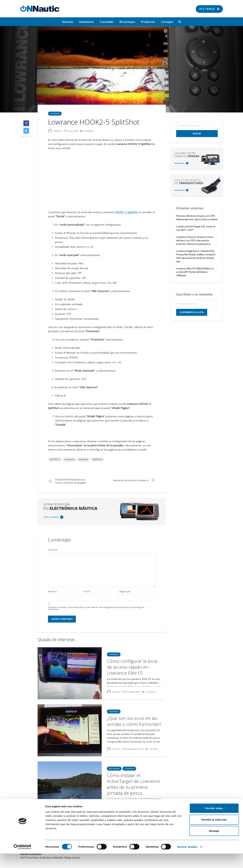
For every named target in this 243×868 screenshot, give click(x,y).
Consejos (167, 22)
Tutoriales (107, 22)
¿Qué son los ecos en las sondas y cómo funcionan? (134, 721)
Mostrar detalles (187, 861)
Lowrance (69, 459)
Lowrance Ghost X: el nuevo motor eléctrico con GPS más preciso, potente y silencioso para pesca (195, 240)
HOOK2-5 (55, 459)
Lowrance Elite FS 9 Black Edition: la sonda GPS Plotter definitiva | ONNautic (195, 272)
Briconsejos (127, 22)
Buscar (197, 133)
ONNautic (55, 131)
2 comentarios (150, 806)
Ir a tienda (209, 9)
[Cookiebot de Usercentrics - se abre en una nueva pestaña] (22, 861)
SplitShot (97, 459)
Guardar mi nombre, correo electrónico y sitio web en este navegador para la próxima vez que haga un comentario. (96, 608)
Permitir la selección (214, 834)
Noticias (68, 22)
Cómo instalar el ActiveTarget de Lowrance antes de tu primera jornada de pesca (133, 784)
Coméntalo (88, 131)
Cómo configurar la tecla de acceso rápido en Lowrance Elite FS (132, 667)
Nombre (52, 592)
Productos (148, 22)
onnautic (83, 459)
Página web (125, 592)
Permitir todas (214, 823)
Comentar (53, 550)
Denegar (214, 845)
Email (87, 592)
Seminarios (86, 22)
